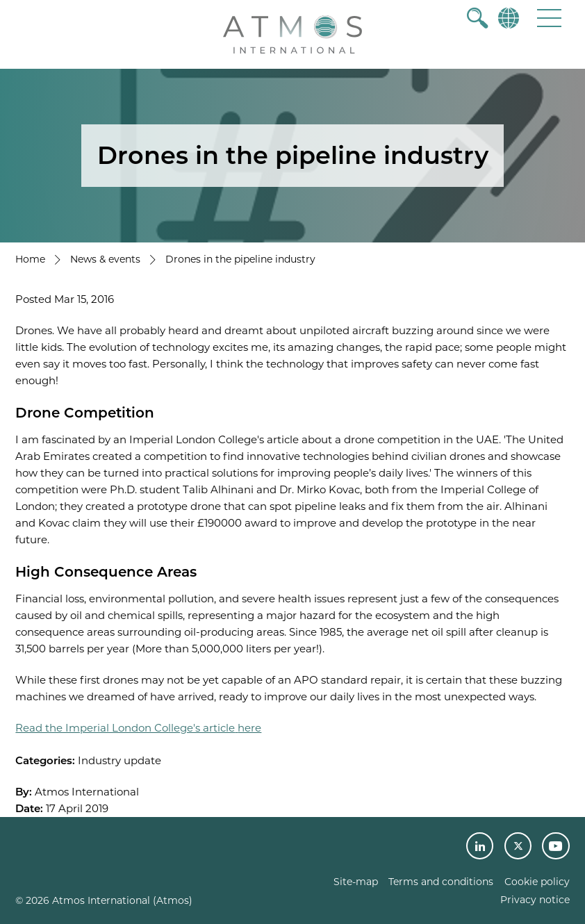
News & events (105, 259)
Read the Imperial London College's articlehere (138, 728)
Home (30, 259)
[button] (549, 18)
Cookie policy (537, 882)
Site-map (356, 882)
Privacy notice (535, 900)
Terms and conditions (441, 882)
